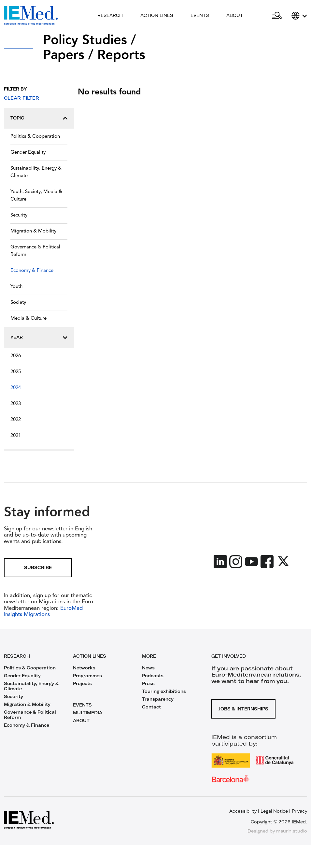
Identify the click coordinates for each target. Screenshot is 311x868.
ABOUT (81, 721)
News (148, 668)
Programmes (87, 676)
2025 (16, 372)
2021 (16, 436)
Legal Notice (274, 811)
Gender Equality (28, 153)
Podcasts (153, 676)
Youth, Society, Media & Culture (36, 196)
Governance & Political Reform (35, 251)
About (235, 15)
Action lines (157, 15)
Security (19, 215)
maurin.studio (292, 831)
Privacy (299, 811)
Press (148, 683)
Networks (84, 668)
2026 (16, 356)
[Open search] (277, 16)
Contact (151, 707)
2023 (16, 404)
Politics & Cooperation (35, 137)
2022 (16, 420)
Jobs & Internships (243, 709)
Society (18, 303)
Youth (16, 287)
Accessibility (243, 811)
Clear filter (21, 98)
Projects (82, 683)
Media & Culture (28, 319)
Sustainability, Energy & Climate (36, 172)
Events (200, 15)
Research (110, 15)
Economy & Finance (32, 271)
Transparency (158, 699)
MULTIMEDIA (88, 713)
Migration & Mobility (33, 231)
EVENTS (82, 705)
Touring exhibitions (164, 691)
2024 (16, 388)
